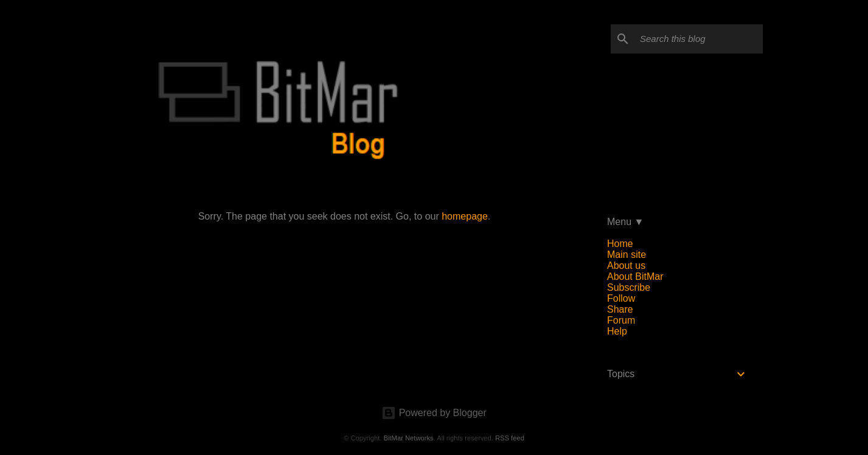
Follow (621, 298)
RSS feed (510, 438)
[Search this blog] (699, 39)
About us (626, 266)
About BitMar (635, 276)
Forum (621, 320)
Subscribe (629, 287)
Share (620, 309)
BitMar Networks (409, 438)
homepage (465, 216)
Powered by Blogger (434, 413)
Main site (627, 255)
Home (620, 244)
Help (617, 331)
